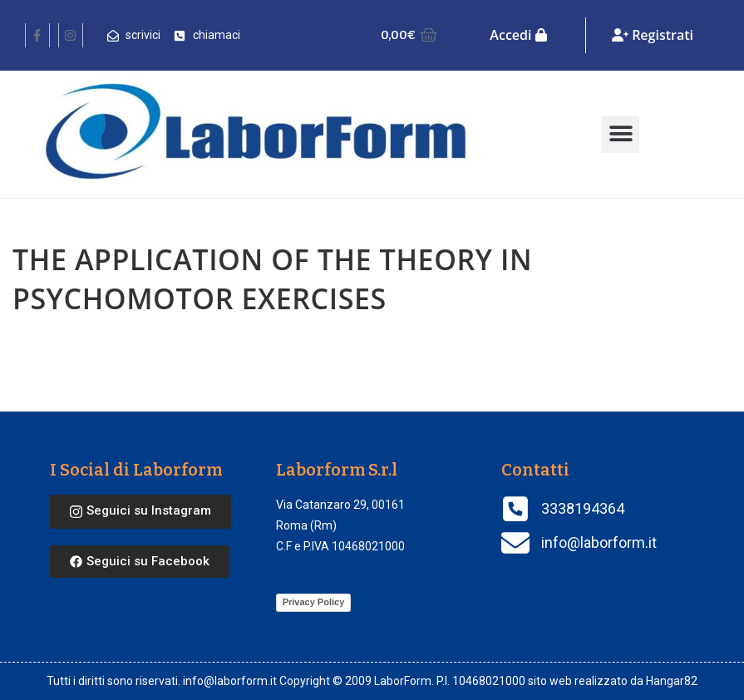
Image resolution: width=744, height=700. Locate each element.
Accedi (518, 35)
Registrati (653, 35)
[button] (621, 134)
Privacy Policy (314, 602)
